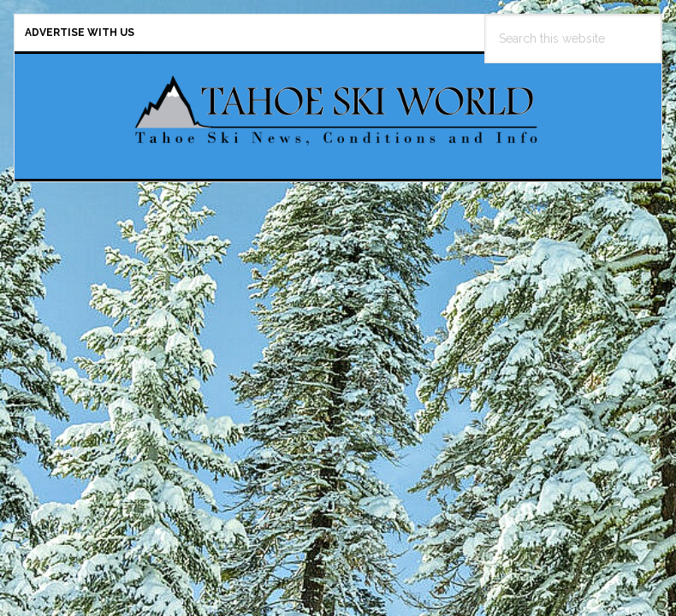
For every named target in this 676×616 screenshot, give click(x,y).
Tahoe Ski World (338, 110)
